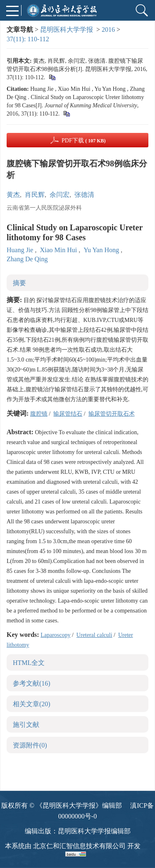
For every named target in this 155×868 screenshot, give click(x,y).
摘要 (19, 283)
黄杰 (13, 195)
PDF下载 (84, 141)
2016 (108, 30)
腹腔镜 (39, 414)
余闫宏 (60, 195)
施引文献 (26, 725)
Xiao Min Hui (59, 250)
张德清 (84, 195)
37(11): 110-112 (28, 39)
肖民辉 (35, 195)
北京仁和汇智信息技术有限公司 (79, 846)
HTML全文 (29, 663)
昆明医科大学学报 (67, 30)
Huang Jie (21, 250)
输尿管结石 (68, 414)
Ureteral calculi (94, 635)
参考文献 (32, 683)
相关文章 (32, 704)
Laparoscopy (55, 635)
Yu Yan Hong (102, 250)
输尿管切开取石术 (112, 414)
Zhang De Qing (27, 259)
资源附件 (30, 745)
